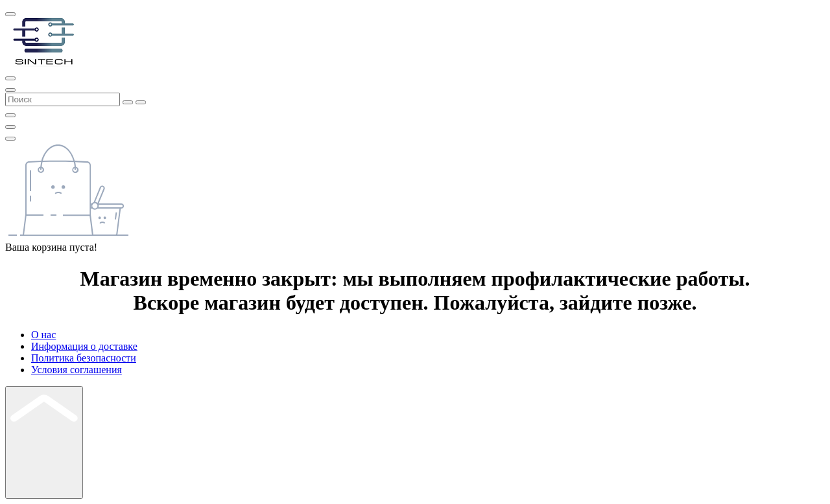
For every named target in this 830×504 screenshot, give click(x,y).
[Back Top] (44, 442)
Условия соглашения (77, 370)
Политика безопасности (84, 358)
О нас (43, 335)
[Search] (10, 90)
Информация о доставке (84, 346)
